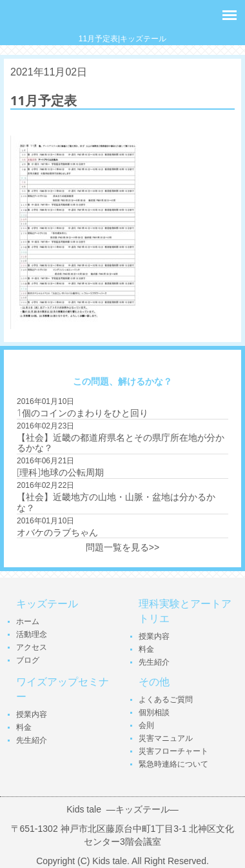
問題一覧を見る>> (122, 547)
